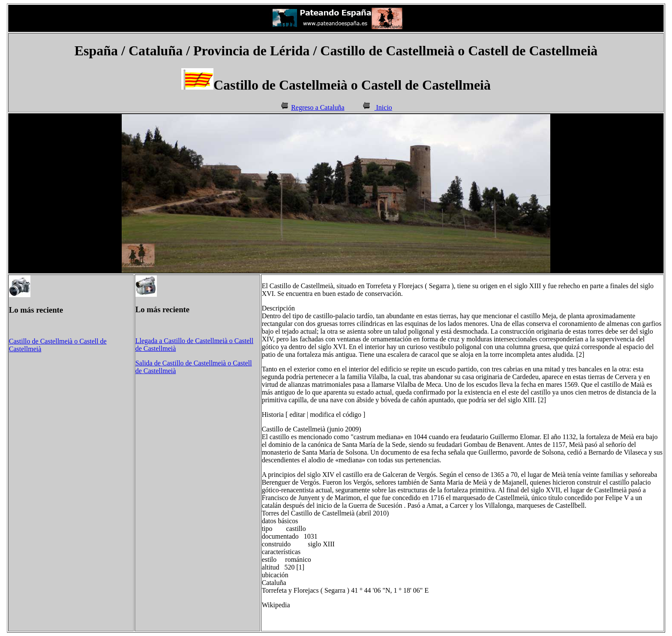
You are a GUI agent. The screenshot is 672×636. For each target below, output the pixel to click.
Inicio (383, 107)
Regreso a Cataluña (318, 107)
